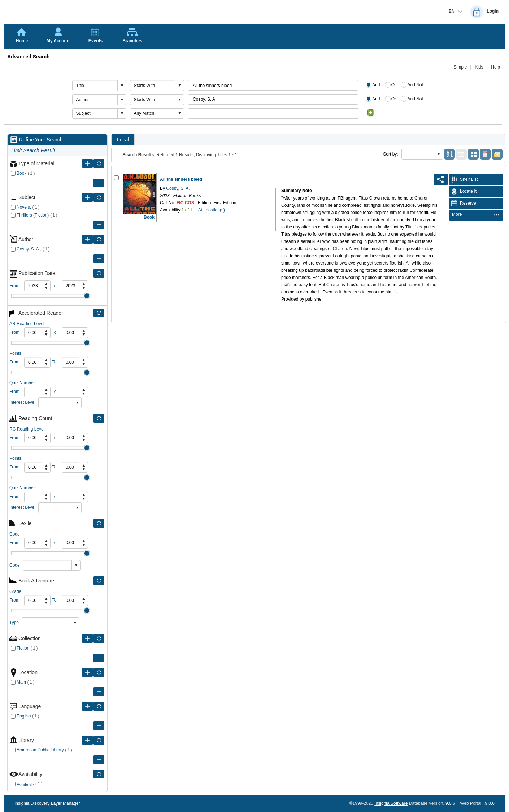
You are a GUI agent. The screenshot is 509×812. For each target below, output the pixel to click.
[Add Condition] (371, 113)
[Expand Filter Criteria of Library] (87, 740)
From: (15, 286)
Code (15, 565)
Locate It (463, 191)
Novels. (24, 207)
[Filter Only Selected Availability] (99, 774)
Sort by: (390, 154)
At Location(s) (212, 210)
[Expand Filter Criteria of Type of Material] (87, 163)
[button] (122, 86)
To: (55, 286)
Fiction (23, 648)
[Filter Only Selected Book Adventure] (99, 581)
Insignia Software (391, 803)
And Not (415, 85)
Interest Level (22, 402)
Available (25, 785)
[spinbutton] (33, 286)
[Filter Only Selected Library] (99, 740)
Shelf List (463, 179)
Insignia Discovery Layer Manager (47, 803)
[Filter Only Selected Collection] (99, 638)
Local (123, 140)
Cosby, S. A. (177, 188)
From (14, 332)
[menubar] (476, 215)
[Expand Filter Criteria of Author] (87, 239)
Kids (479, 67)
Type (14, 623)
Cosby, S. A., (29, 249)
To (54, 332)
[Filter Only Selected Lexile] (99, 523)
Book (21, 173)
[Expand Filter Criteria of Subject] (87, 197)
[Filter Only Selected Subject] (99, 197)
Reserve (463, 203)
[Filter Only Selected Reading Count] (99, 418)
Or (394, 85)
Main (21, 682)
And (376, 85)
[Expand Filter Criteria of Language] (87, 706)
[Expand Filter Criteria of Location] (87, 672)
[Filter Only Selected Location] (99, 672)
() (31, 173)
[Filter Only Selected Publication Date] (99, 273)
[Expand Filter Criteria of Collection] (87, 638)
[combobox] (95, 86)
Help (495, 67)
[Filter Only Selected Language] (99, 706)
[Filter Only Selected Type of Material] (99, 163)
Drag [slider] (87, 296)
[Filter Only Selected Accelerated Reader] (99, 313)
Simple (460, 67)
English (24, 716)
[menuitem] (476, 215)
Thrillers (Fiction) (33, 215)
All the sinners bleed (181, 179)
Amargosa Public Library (40, 750)
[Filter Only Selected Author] (99, 239)
